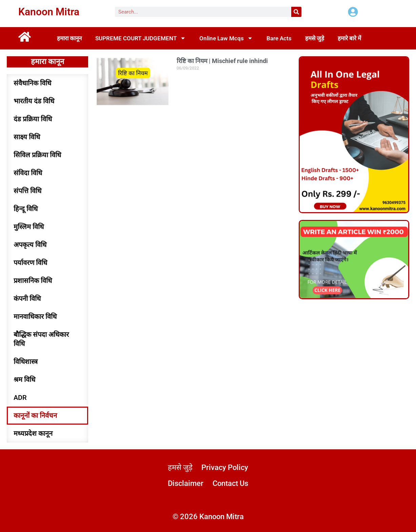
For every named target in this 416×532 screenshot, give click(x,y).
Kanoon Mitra (49, 12)
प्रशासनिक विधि (33, 281)
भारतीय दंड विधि (34, 101)
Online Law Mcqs (226, 38)
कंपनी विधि (27, 299)
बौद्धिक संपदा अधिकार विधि (41, 339)
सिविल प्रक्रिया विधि (37, 155)
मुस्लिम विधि (29, 227)
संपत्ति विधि (27, 191)
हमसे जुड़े (315, 38)
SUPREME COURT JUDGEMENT (141, 38)
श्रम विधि (24, 380)
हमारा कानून (69, 38)
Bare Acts (279, 38)
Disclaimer (186, 483)
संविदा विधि (28, 173)
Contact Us (230, 483)
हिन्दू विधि (26, 209)
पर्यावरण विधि (30, 263)
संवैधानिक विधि (32, 83)
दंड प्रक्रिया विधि (33, 119)
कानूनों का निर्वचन (35, 415)
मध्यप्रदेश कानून (33, 433)
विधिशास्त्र (26, 362)
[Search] (296, 12)
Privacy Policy (225, 467)
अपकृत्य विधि (30, 245)
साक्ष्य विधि (27, 137)
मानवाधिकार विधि (35, 316)
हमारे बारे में (349, 38)
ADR (20, 397)
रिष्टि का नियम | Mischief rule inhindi (222, 61)
